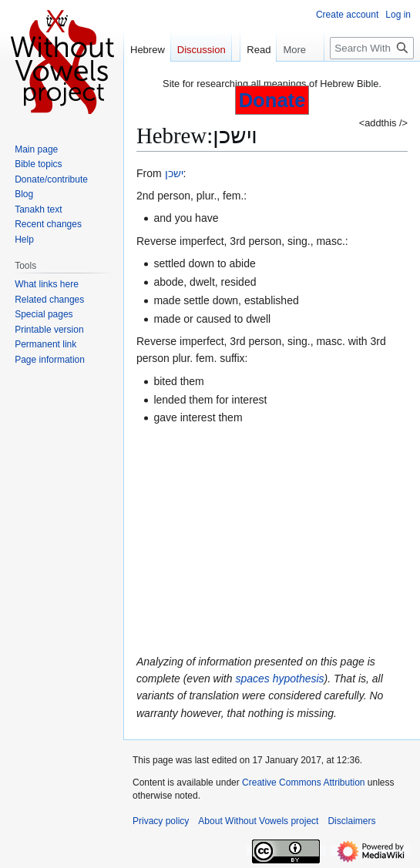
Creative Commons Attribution (303, 783)
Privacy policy (161, 821)
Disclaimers (351, 821)
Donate (272, 100)
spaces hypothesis (279, 679)
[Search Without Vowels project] (372, 48)
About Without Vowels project (258, 821)
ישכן (174, 173)
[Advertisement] (272, 540)
